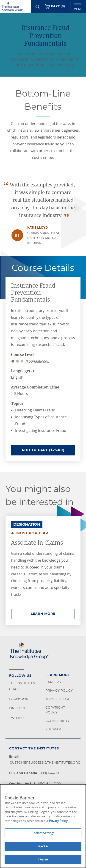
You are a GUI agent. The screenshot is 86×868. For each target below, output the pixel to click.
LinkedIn (17, 708)
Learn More (53, 613)
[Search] (37, 7)
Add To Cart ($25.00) (48, 450)
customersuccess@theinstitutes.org (45, 763)
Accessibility (57, 721)
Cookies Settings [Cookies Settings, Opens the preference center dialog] (43, 833)
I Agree (43, 859)
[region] (43, 826)
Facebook (19, 699)
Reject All (43, 846)
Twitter (16, 718)
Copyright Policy (55, 710)
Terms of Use (58, 699)
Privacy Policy (59, 691)
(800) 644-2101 (50, 773)
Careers (53, 682)
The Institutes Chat (22, 686)
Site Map (53, 729)
